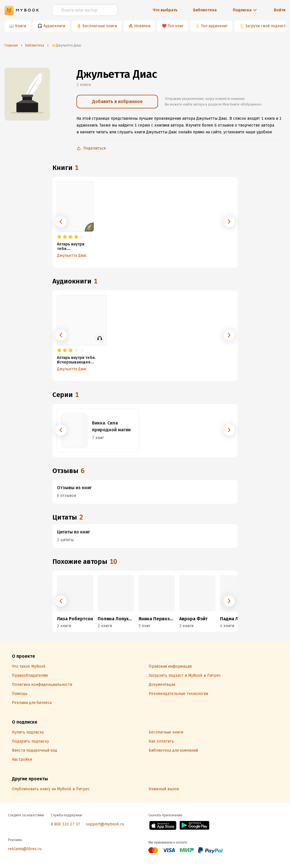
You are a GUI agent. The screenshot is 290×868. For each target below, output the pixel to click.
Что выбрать (165, 10)
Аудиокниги (54, 26)
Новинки (142, 26)
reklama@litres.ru (25, 849)
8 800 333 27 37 (65, 824)
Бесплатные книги (100, 26)
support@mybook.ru (105, 824)
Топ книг (176, 26)
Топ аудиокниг (214, 26)
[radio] (59, 237)
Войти (280, 10)
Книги (21, 26)
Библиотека (205, 10)
